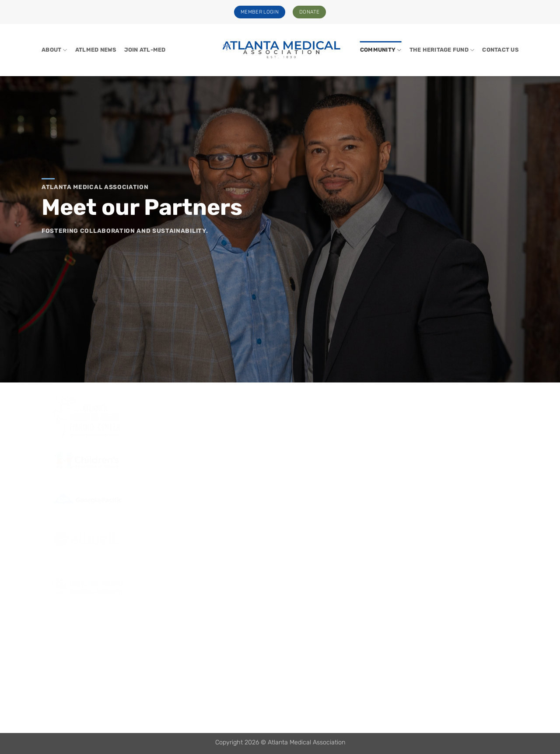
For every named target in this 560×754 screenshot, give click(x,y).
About (54, 50)
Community (381, 50)
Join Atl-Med (145, 50)
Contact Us (500, 50)
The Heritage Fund (442, 50)
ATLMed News (96, 50)
